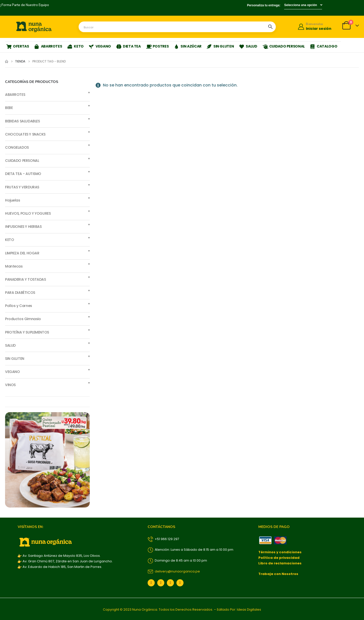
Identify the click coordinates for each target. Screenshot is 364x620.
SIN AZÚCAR (188, 46)
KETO (75, 46)
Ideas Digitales (249, 610)
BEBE (9, 108)
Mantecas (14, 266)
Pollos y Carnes (19, 306)
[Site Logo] (34, 27)
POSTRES (157, 46)
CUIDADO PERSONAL (284, 46)
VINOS (10, 385)
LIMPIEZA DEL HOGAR (22, 253)
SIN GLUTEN (220, 46)
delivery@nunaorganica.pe (174, 571)
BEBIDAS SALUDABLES (22, 121)
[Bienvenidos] (314, 27)
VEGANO (100, 46)
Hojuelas (13, 200)
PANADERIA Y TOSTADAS (26, 279)
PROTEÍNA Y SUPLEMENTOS (27, 332)
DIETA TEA (129, 46)
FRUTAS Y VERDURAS (22, 187)
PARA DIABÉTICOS (20, 293)
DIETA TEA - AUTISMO (23, 174)
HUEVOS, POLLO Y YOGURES (28, 213)
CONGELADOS (17, 147)
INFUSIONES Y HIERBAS (23, 227)
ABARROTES (48, 46)
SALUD (248, 46)
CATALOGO (324, 46)
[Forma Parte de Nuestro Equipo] (25, 5)
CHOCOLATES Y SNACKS (25, 134)
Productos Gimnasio (23, 319)
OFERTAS (18, 46)
